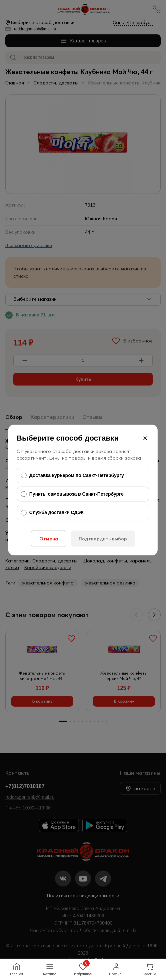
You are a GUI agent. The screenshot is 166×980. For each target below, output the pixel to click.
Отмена (49, 538)
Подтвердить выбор (103, 538)
